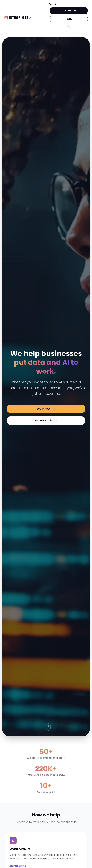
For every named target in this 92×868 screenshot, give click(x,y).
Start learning (20, 866)
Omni (52, 4)
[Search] (69, 26)
